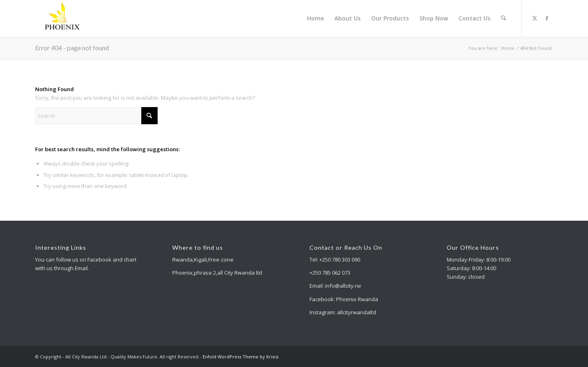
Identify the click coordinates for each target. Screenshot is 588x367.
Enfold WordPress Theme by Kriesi (241, 357)
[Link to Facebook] (547, 18)
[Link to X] (535, 18)
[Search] (504, 18)
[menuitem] (316, 18)
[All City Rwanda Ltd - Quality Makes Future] (63, 18)
